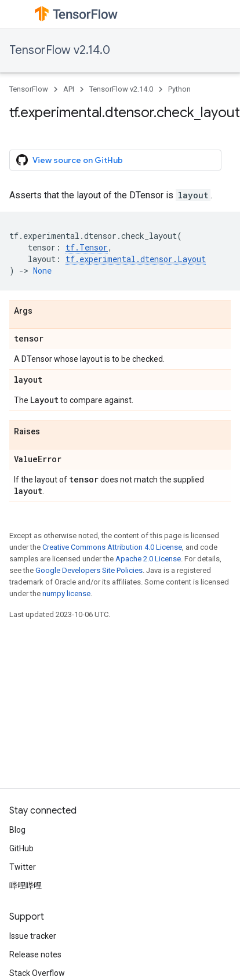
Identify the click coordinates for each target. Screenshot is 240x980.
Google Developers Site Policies (89, 570)
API (69, 89)
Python (179, 89)
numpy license (66, 594)
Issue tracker (33, 936)
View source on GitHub (70, 160)
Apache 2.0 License (148, 559)
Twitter (23, 867)
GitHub (21, 848)
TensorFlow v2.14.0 (60, 50)
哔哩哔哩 (26, 885)
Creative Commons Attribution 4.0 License (112, 547)
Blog (17, 830)
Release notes (35, 954)
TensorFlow (29, 89)
